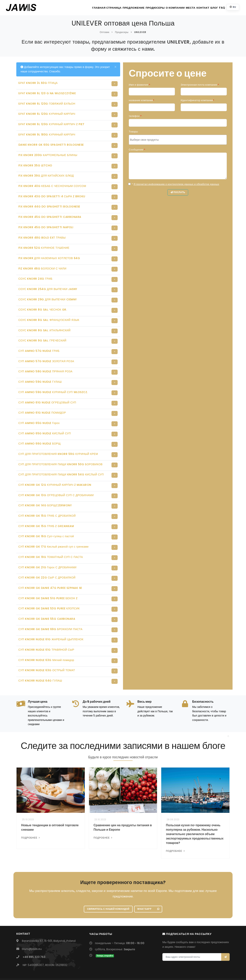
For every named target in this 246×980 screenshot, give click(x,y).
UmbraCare (150, 970)
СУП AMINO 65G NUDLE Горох (39, 413)
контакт (193, 8)
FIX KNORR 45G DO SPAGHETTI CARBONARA (50, 213)
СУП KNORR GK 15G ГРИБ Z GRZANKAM (46, 513)
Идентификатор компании (197, 100)
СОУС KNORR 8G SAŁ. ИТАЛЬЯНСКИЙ (45, 323)
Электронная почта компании (200, 85)
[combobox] (178, 140)
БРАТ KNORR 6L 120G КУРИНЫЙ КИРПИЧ (47, 113)
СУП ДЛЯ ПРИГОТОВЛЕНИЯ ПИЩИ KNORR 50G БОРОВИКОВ (61, 453)
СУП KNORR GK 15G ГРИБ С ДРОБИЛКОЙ (47, 503)
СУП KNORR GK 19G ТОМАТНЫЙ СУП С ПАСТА (51, 543)
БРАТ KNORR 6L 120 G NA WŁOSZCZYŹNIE (47, 93)
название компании (141, 100)
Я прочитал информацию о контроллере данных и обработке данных (176, 184)
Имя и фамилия (139, 85)
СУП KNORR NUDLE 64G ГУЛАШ (40, 663)
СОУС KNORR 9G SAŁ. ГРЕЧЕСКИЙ (42, 333)
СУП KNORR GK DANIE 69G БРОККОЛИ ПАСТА (51, 613)
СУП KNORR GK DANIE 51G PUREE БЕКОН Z (48, 583)
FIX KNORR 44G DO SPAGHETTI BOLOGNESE (49, 203)
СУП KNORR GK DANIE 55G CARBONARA (47, 603)
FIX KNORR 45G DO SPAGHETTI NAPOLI (46, 223)
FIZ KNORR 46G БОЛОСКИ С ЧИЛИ (42, 263)
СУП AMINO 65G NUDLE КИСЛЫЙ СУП (45, 423)
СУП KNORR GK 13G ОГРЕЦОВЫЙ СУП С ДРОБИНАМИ (56, 483)
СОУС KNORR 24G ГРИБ (35, 273)
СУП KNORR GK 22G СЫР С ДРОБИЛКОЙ (47, 563)
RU (232, 7)
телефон (135, 116)
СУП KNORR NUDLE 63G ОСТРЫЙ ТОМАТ (47, 653)
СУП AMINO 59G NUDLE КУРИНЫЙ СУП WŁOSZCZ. (53, 383)
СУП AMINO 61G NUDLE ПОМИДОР (42, 403)
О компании (160, 8)
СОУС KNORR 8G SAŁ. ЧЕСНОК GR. (43, 303)
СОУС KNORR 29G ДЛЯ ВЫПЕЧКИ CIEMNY (48, 293)
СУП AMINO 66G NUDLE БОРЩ (40, 433)
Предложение (114, 8)
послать (178, 193)
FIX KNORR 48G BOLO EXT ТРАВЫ (42, 233)
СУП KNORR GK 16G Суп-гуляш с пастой (46, 523)
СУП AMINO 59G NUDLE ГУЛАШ (40, 373)
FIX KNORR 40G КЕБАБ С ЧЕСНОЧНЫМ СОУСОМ (52, 183)
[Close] (115, 67)
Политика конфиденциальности (190, 970)
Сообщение (137, 150)
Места (178, 8)
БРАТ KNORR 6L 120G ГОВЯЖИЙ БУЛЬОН (47, 103)
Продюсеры (137, 8)
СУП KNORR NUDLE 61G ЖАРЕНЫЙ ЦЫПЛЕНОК (51, 623)
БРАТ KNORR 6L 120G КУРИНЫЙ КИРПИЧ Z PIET (52, 123)
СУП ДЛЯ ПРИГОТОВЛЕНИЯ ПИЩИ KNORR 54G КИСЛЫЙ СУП (61, 463)
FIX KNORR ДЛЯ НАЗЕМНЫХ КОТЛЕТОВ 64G (49, 253)
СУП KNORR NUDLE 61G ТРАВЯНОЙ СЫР (46, 633)
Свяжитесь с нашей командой (108, 892)
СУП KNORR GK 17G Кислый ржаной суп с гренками (54, 533)
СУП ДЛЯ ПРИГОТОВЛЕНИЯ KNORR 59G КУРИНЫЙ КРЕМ (58, 443)
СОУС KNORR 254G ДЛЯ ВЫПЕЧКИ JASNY (48, 283)
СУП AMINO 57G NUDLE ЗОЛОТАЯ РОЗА (46, 353)
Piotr (161, 970)
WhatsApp (149, 892)
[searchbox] (178, 140)
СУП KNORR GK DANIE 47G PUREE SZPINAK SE (50, 573)
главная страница (86, 8)
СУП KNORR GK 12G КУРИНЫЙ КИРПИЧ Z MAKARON (55, 473)
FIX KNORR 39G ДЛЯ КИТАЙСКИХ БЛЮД (46, 173)
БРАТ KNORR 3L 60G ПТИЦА (38, 83)
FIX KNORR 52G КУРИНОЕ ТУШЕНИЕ (44, 243)
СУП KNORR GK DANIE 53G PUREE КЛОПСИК (49, 593)
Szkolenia (216, 970)
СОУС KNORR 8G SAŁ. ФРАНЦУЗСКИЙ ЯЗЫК (49, 313)
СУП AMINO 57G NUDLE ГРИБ (39, 343)
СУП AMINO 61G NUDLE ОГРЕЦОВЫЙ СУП (47, 393)
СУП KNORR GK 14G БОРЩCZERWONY (45, 493)
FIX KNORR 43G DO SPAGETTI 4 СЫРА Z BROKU (52, 193)
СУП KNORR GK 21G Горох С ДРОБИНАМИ (47, 553)
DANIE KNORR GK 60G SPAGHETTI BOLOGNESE (51, 143)
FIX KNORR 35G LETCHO (35, 163)
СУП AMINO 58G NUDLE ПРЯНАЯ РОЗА (46, 363)
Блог (208, 8)
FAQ (219, 8)
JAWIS (97, 970)
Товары (133, 132)
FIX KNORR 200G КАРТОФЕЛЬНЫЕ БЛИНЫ (48, 153)
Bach (167, 970)
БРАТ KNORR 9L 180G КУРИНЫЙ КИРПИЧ (47, 133)
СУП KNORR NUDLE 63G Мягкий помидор (46, 643)
